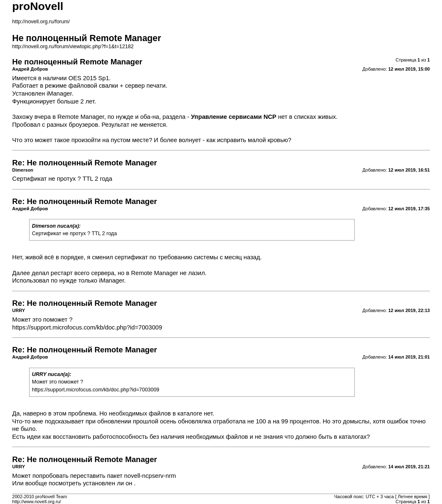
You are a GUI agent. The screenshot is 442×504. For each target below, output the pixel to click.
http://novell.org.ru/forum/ (41, 22)
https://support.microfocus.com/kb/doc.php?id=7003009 (87, 327)
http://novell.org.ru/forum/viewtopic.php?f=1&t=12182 (73, 47)
